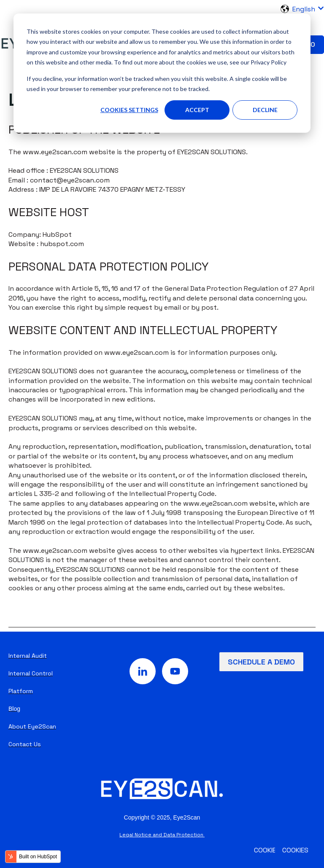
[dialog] (162, 73)
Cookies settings (129, 110)
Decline (265, 110)
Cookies (295, 850)
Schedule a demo (261, 662)
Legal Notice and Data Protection (162, 835)
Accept (197, 110)
